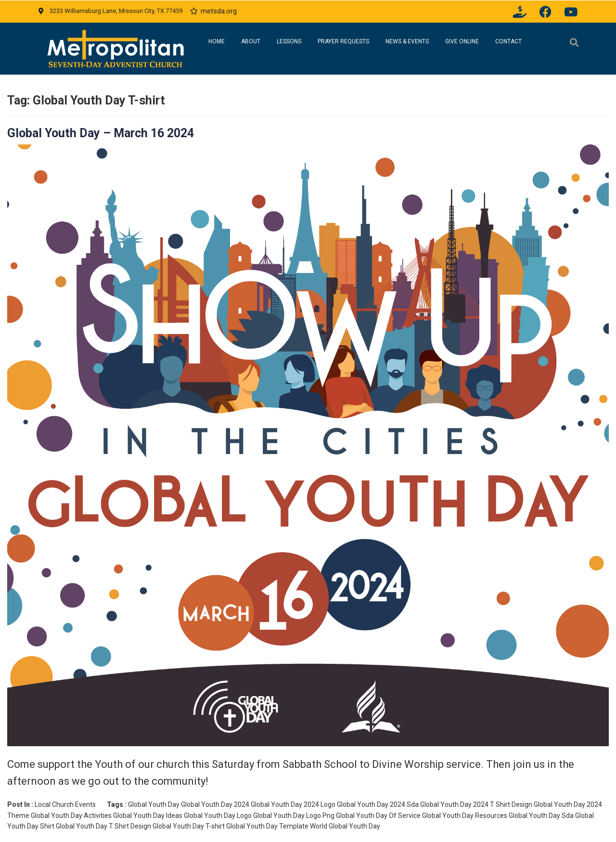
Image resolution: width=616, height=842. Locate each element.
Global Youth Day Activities (71, 816)
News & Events (407, 41)
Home (217, 41)
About (251, 41)
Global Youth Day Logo (218, 816)
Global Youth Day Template (267, 826)
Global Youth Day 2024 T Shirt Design (476, 804)
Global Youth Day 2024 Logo (293, 804)
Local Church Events (65, 804)
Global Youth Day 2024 (215, 804)
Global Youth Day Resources (465, 816)
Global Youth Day (154, 804)
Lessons (289, 41)
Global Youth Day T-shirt (189, 826)
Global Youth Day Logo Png (294, 816)
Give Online (462, 41)
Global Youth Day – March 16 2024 (101, 133)
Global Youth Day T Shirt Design (103, 826)
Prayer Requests (343, 41)
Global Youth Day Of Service (378, 816)
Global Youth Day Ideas (148, 816)
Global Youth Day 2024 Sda (378, 804)
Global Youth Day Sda (541, 816)
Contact (508, 41)
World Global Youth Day (345, 826)
